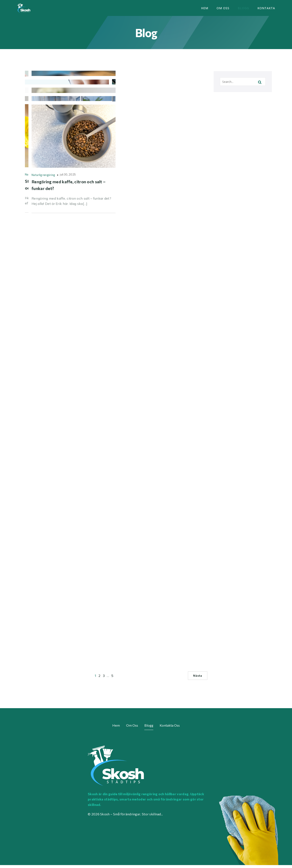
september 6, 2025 (61, 143)
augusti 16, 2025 (67, 502)
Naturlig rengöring (37, 616)
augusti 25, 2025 (84, 382)
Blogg (243, 10)
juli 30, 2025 (155, 623)
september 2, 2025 (167, 262)
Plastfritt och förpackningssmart (46, 383)
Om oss (223, 10)
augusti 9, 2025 (63, 616)
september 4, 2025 (173, 143)
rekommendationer (131, 383)
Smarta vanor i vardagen (134, 263)
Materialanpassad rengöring (137, 144)
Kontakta (266, 10)
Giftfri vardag (34, 144)
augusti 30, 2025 (72, 269)
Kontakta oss (170, 728)
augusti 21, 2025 (160, 382)
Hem (205, 10)
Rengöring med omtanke (41, 269)
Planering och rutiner (38, 503)
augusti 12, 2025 (171, 502)
